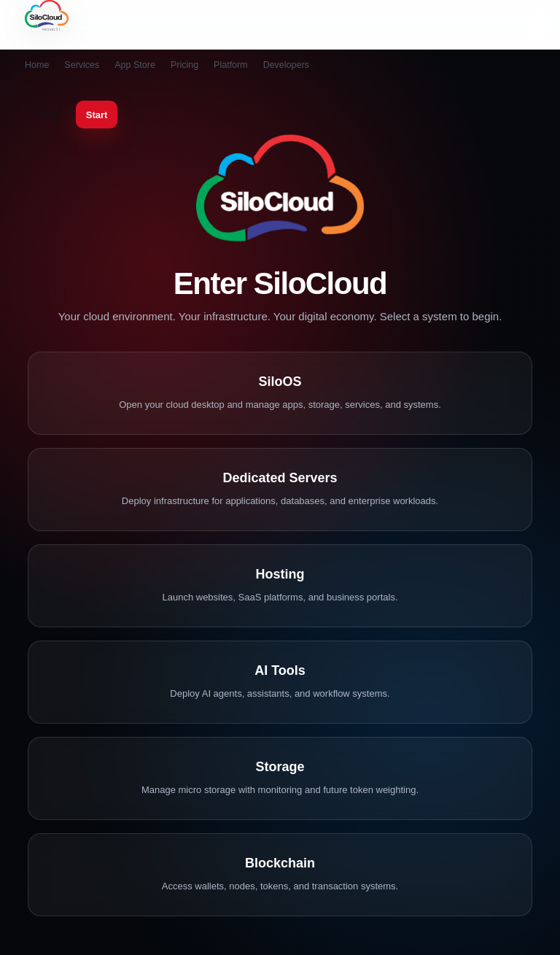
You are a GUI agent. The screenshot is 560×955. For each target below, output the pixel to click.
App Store (135, 65)
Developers (286, 65)
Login (47, 113)
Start (97, 115)
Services (82, 65)
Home (37, 65)
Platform (231, 65)
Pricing (184, 65)
